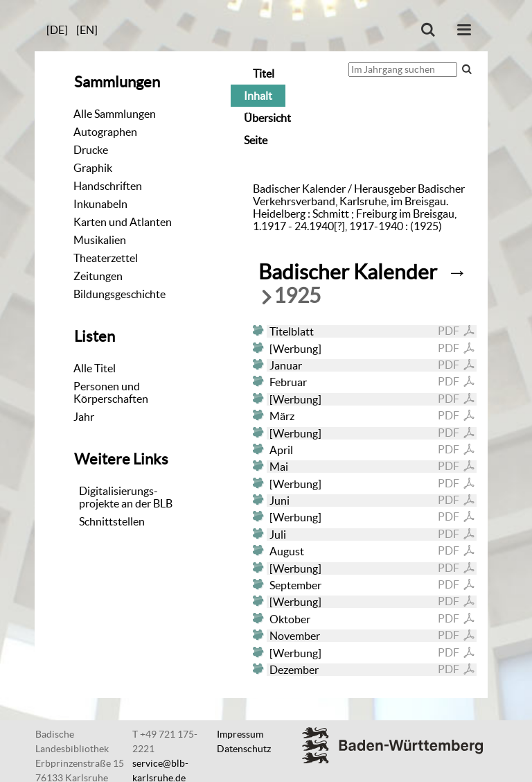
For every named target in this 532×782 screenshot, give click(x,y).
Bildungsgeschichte (119, 294)
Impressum (240, 734)
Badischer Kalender (348, 272)
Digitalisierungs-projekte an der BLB (126, 497)
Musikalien (100, 240)
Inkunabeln (100, 204)
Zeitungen (98, 276)
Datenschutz (244, 749)
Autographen (105, 132)
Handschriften (108, 186)
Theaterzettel (106, 258)
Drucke (91, 150)
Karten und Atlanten (123, 222)
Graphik (93, 168)
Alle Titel (95, 368)
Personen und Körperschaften (111, 392)
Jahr (84, 417)
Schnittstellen (112, 521)
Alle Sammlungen (115, 114)
